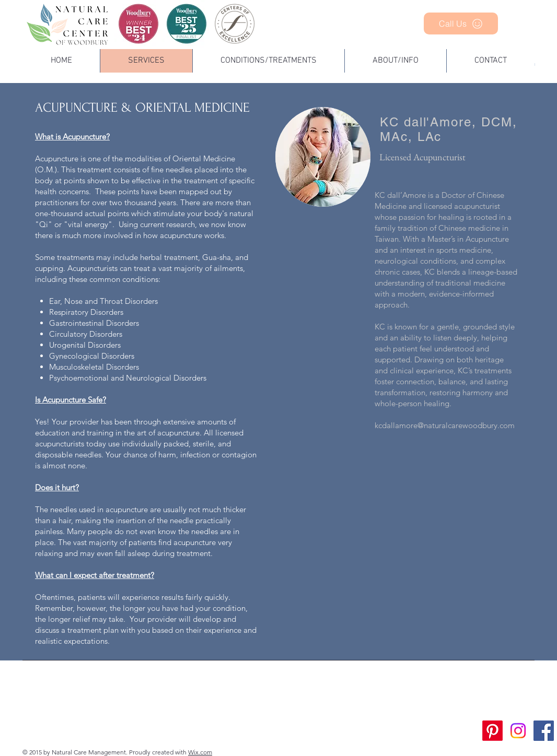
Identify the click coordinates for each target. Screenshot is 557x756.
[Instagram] (518, 731)
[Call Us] (461, 23)
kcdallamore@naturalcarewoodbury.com (445, 425)
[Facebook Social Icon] (544, 731)
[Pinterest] (492, 731)
